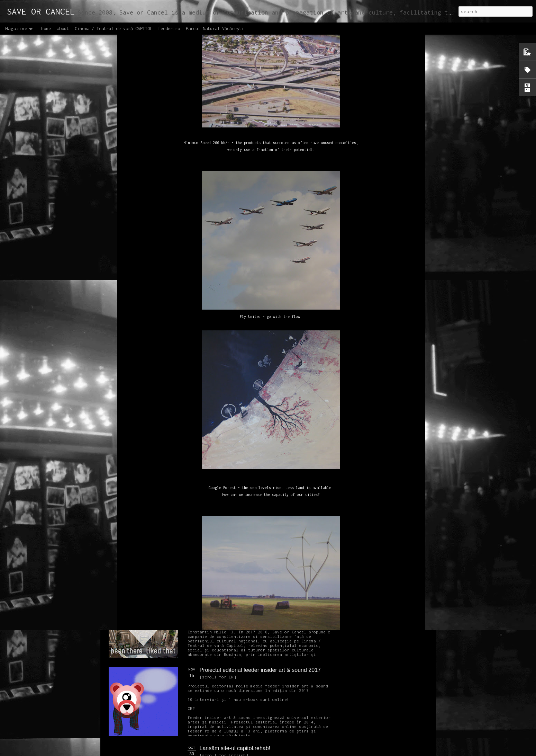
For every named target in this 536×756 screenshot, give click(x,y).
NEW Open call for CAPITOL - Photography (174, 530)
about (63, 29)
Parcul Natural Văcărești (215, 29)
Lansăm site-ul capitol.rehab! (235, 748)
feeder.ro (169, 29)
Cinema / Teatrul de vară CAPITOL (113, 29)
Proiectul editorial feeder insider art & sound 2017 (260, 670)
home (46, 29)
